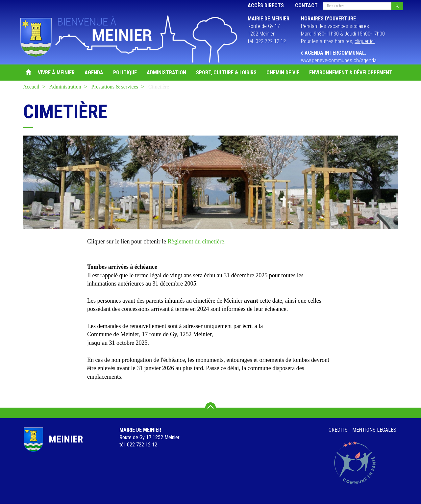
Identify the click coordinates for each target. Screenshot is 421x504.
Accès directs (266, 5)
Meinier (66, 439)
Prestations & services (115, 87)
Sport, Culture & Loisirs (226, 73)
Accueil (28, 73)
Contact (306, 5)
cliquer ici (365, 41)
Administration (166, 73)
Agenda (94, 73)
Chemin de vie (283, 73)
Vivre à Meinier (56, 73)
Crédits (338, 430)
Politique (125, 73)
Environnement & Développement (351, 73)
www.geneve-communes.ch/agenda (339, 60)
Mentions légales (374, 430)
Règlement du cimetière (196, 241)
